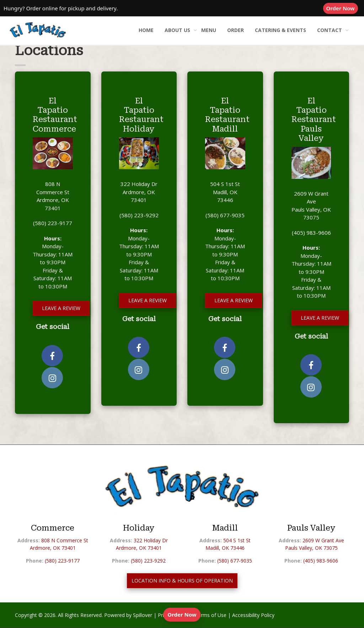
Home (146, 30)
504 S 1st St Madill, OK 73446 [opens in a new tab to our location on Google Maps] (225, 192)
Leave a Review (61, 308)
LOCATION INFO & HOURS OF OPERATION (182, 581)
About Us (177, 30)
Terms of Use (211, 615)
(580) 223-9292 (139, 215)
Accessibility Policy (253, 615)
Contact (330, 30)
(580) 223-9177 (53, 223)
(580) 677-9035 (225, 215)
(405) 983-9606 (311, 233)
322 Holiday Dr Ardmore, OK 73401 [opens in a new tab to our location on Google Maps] (139, 192)
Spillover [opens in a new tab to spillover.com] (143, 615)
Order (235, 30)
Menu (209, 30)
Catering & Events (280, 30)
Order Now (342, 8)
